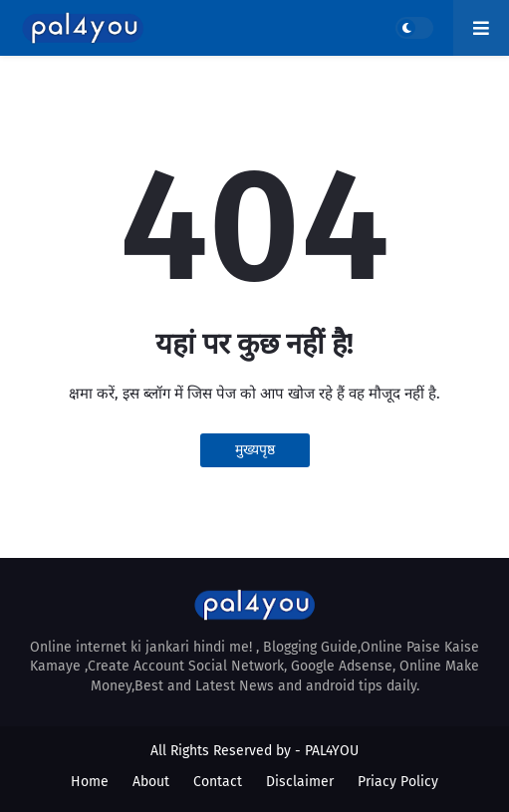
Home (90, 782)
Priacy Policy (398, 782)
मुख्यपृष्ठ (255, 450)
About (151, 782)
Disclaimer (300, 782)
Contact (218, 782)
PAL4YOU (332, 751)
